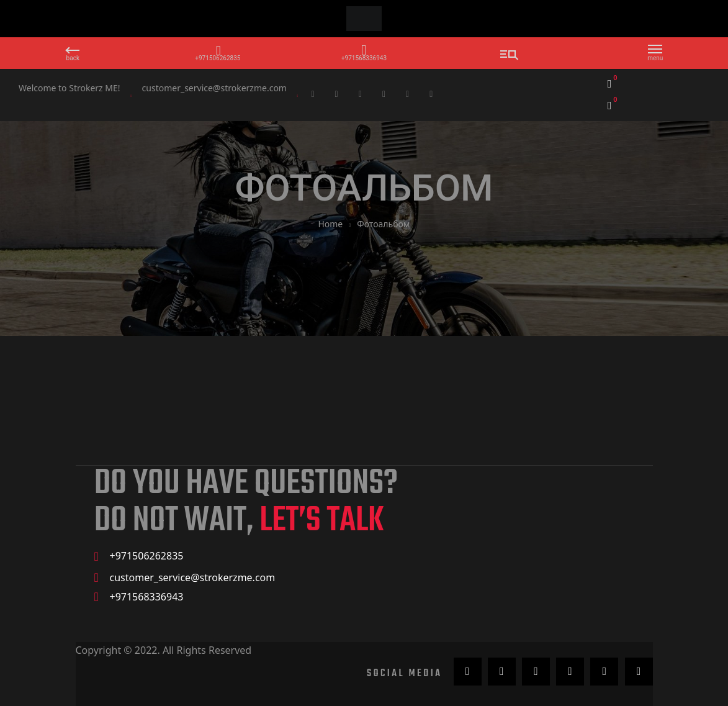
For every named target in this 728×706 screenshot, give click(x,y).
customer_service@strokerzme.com (214, 88)
